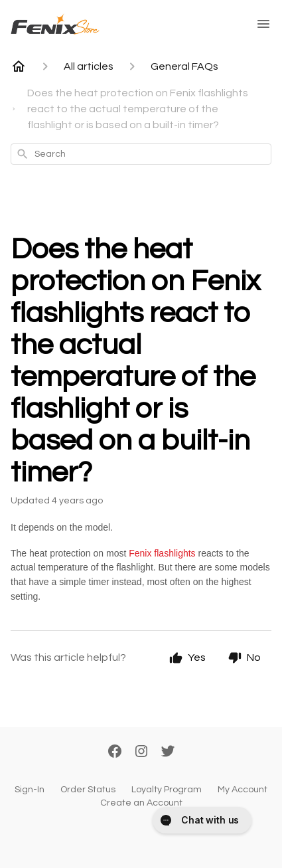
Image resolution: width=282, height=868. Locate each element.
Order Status (88, 790)
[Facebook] (115, 752)
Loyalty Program (167, 790)
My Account (243, 790)
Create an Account (141, 803)
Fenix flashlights (162, 553)
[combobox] (141, 154)
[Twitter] (168, 752)
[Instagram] (141, 752)
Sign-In (30, 790)
